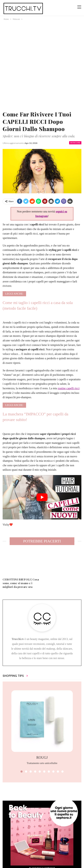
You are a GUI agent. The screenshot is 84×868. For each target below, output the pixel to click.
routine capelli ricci (69, 388)
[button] (22, 772)
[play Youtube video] (42, 497)
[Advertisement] (42, 65)
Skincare (75, 143)
